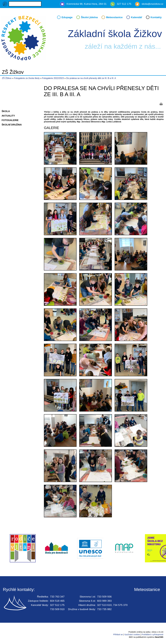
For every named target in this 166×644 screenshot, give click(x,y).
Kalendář (136, 17)
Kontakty (156, 17)
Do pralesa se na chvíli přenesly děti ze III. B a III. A (91, 78)
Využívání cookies (132, 635)
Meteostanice (114, 17)
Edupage (67, 17)
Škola (6, 111)
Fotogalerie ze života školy (27, 78)
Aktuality (8, 116)
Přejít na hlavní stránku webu (83, 39)
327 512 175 (124, 4)
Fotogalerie (10, 120)
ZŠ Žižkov (7, 78)
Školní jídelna (89, 17)
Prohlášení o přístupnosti (152, 635)
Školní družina (12, 125)
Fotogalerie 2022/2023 (53, 78)
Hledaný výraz (5, 4)
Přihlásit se (118, 635)
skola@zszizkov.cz (152, 4)
